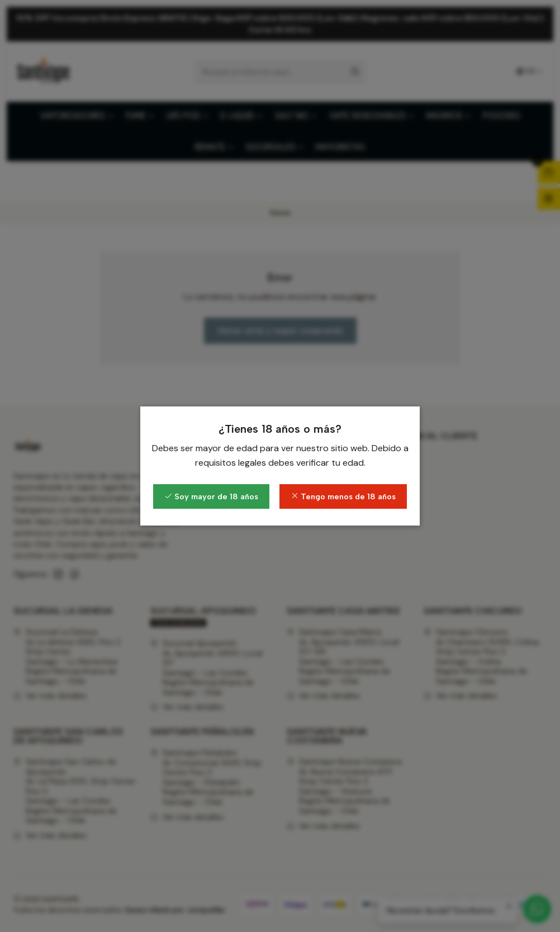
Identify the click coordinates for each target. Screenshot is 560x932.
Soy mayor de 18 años (211, 496)
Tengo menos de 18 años (343, 496)
